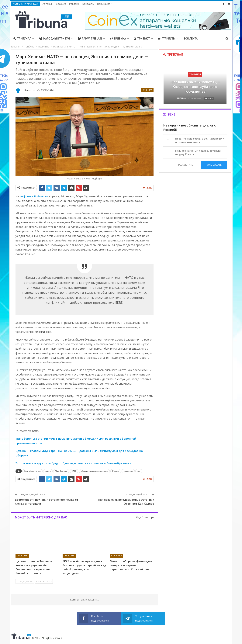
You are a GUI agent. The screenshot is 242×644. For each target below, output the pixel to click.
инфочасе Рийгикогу (34, 196)
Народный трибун (55, 39)
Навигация (104, 4)
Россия (116, 471)
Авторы (47, 4)
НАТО (74, 471)
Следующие (44, 581)
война (48, 471)
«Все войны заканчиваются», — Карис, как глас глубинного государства (195, 87)
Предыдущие (25, 581)
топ (139, 471)
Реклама (74, 4)
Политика (147, 90)
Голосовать (214, 165)
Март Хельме (61, 471)
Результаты (186, 165)
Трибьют (142, 39)
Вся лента (191, 39)
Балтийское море (33, 471)
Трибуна (118, 39)
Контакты (88, 4)
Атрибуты (167, 39)
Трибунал (22, 39)
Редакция (60, 4)
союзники (128, 471)
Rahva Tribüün (90, 39)
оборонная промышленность (94, 471)
